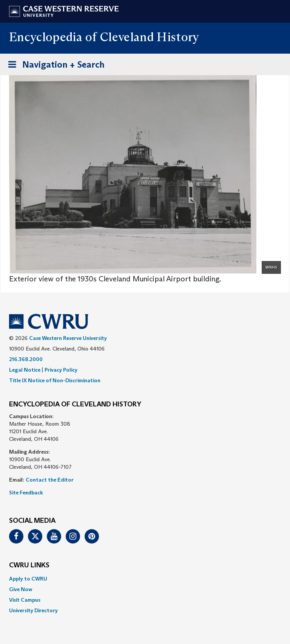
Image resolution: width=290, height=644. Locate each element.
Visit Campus (25, 600)
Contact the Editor (50, 480)
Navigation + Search (54, 66)
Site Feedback (26, 493)
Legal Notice (25, 370)
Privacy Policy (61, 370)
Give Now (21, 589)
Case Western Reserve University (68, 338)
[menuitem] (145, 579)
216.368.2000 (26, 359)
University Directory (33, 610)
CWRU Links (29, 565)
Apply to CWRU (28, 579)
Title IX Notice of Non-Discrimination (55, 380)
